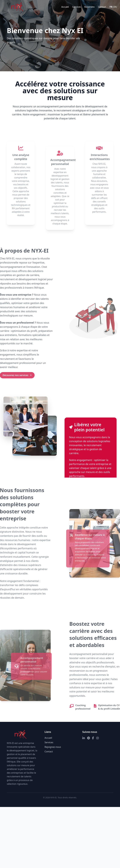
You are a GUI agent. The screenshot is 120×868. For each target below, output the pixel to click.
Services (77, 7)
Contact (102, 7)
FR (111, 7)
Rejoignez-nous (53, 747)
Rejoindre (89, 7)
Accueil (65, 7)
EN (115, 7)
